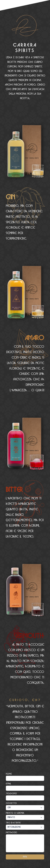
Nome (9, 774)
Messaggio (12, 833)
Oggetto (11, 803)
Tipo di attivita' (13, 823)
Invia (25, 857)
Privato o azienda (15, 813)
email (8, 784)
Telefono (11, 794)
